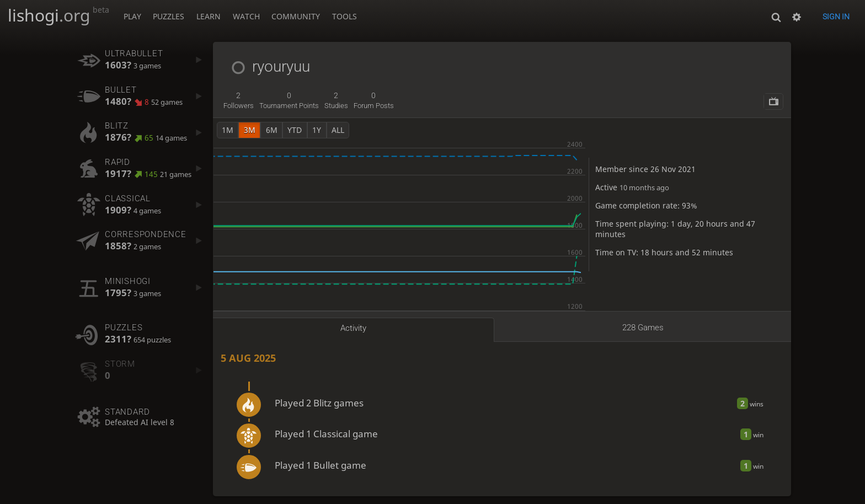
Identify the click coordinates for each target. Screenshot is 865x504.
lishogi (58, 15)
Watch (246, 16)
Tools (345, 16)
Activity (353, 328)
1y (317, 130)
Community (296, 16)
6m (272, 130)
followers (239, 100)
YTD (295, 130)
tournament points (289, 100)
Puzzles (169, 16)
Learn (209, 16)
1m (228, 130)
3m (250, 130)
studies (336, 100)
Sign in (836, 17)
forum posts (374, 100)
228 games (643, 328)
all (338, 130)
